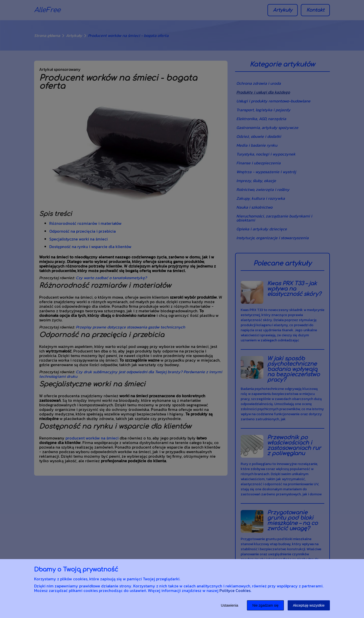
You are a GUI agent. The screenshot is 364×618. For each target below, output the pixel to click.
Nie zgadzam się (265, 605)
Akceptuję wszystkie (309, 605)
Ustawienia (230, 605)
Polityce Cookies (235, 590)
